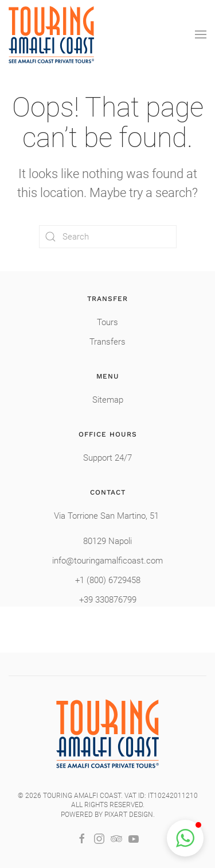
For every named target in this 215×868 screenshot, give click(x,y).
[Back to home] (51, 34)
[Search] (108, 237)
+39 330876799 (108, 600)
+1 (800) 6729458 (108, 580)
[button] (201, 34)
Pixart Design (129, 815)
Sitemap (108, 400)
